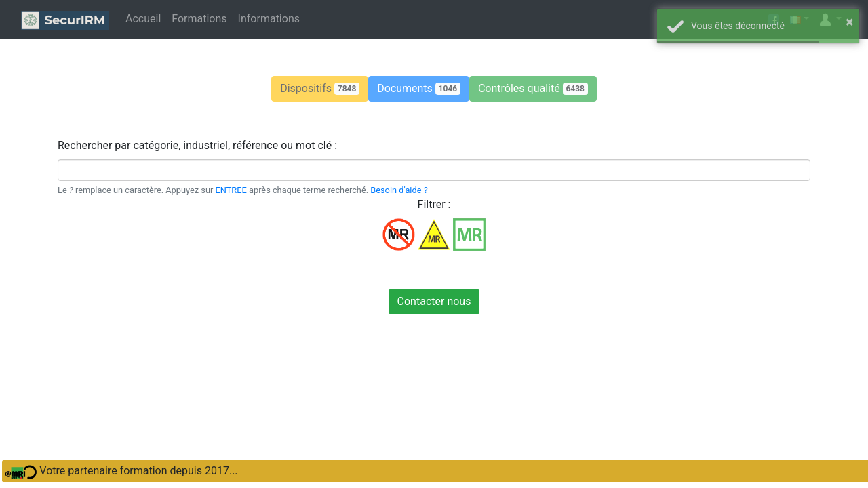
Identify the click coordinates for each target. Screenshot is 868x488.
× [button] (849, 22)
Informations (269, 19)
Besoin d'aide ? (399, 190)
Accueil (143, 19)
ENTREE (231, 190)
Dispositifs (320, 88)
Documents (419, 88)
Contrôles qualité (533, 88)
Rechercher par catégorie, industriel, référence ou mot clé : (197, 145)
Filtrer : (434, 204)
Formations (199, 19)
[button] (320, 89)
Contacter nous (434, 301)
